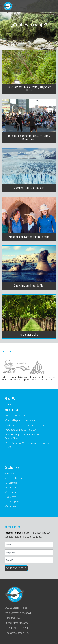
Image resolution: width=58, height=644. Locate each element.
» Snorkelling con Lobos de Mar (20, 420)
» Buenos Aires (12, 506)
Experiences (12, 410)
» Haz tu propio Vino (15, 415)
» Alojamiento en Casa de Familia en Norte (26, 425)
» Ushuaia (9, 473)
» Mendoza (10, 492)
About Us (10, 398)
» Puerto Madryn (13, 478)
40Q (27, 633)
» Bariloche (10, 487)
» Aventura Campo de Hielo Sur (20, 430)
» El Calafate (11, 483)
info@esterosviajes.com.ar (18, 613)
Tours (8, 404)
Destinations (12, 467)
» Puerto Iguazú (12, 501)
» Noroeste (10, 497)
